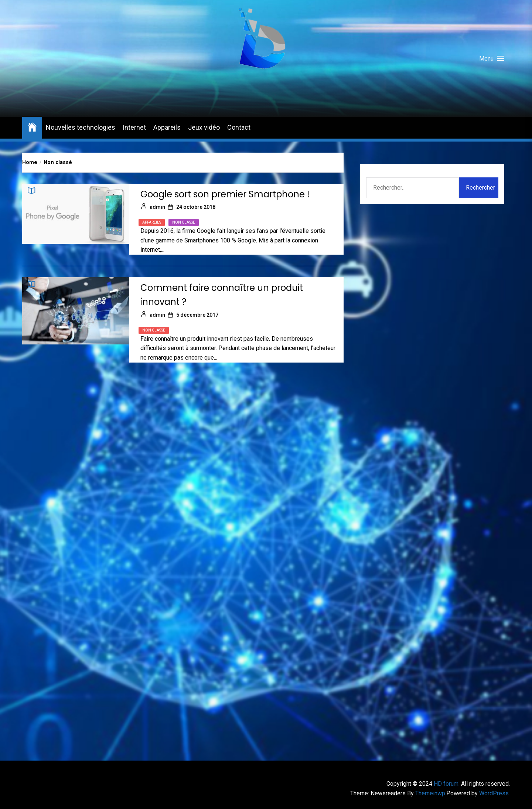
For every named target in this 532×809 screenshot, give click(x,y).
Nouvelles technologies (81, 127)
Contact (239, 127)
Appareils (167, 127)
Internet (134, 127)
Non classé (184, 222)
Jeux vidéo (204, 127)
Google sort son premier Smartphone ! (225, 194)
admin (157, 207)
